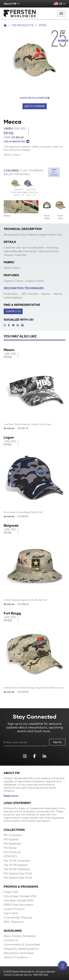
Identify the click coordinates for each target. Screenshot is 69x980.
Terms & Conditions (16, 957)
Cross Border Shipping (18, 918)
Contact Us (13, 311)
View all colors (54, 172)
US (60, 4)
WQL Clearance (14, 922)
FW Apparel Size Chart (18, 873)
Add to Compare (35, 106)
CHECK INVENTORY (17, 142)
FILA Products (12, 852)
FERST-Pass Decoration (18, 905)
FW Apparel (11, 839)
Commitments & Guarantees (22, 945)
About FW (12, 4)
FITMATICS (10, 856)
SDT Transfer (29, 294)
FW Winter (10, 848)
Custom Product (14, 909)
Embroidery (11, 294)
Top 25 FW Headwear (17, 869)
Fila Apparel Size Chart (18, 878)
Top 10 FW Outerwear (17, 861)
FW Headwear (12, 844)
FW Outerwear (13, 835)
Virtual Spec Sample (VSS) (20, 896)
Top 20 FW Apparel (16, 865)
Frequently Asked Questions (21, 949)
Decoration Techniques (24, 288)
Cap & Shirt (11, 913)
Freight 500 (11, 892)
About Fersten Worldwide (20, 936)
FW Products (23, 25)
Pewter (45, 294)
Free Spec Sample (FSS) (18, 900)
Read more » (11, 796)
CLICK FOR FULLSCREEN (35, 98)
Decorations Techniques (19, 953)
